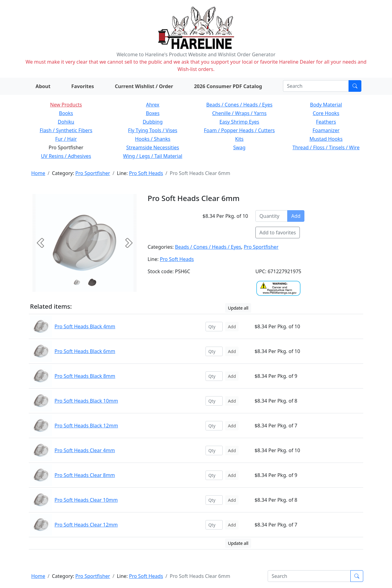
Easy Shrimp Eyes (239, 122)
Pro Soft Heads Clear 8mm (85, 475)
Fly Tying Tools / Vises (153, 130)
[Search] (316, 86)
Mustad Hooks (326, 139)
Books (66, 113)
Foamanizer (326, 130)
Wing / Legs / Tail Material (153, 156)
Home (38, 173)
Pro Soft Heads (146, 173)
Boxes (153, 113)
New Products (66, 105)
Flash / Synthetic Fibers (66, 130)
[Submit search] (355, 86)
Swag (239, 147)
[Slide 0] (77, 282)
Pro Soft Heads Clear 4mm (85, 450)
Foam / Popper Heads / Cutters (239, 130)
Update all (238, 308)
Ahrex (153, 105)
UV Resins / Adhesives (66, 156)
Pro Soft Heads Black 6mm (85, 351)
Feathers (326, 122)
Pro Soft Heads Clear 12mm (86, 525)
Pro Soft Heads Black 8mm (85, 376)
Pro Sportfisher (93, 173)
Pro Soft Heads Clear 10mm (86, 500)
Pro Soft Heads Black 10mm (86, 401)
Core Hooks (326, 113)
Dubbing (153, 122)
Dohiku (66, 122)
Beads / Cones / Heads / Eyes (239, 105)
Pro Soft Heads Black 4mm (85, 326)
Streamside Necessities (153, 147)
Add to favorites (278, 233)
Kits (239, 139)
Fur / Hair (66, 139)
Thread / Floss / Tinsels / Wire (326, 147)
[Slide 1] (92, 282)
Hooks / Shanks (153, 139)
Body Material (326, 105)
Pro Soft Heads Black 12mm (86, 426)
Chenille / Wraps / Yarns (239, 113)
